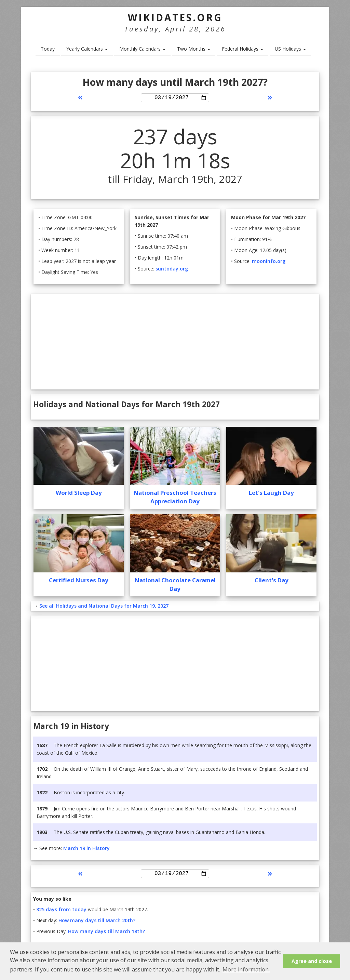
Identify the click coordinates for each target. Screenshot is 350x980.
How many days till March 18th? (106, 934)
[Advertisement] (175, 343)
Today (48, 49)
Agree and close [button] (312, 961)
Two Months (194, 49)
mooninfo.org (269, 262)
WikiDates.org (175, 17)
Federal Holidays (243, 49)
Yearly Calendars (87, 49)
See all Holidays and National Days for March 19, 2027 (104, 607)
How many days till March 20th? (97, 923)
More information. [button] (246, 969)
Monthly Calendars (142, 49)
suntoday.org (172, 270)
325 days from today (61, 912)
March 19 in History (86, 849)
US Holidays (290, 49)
